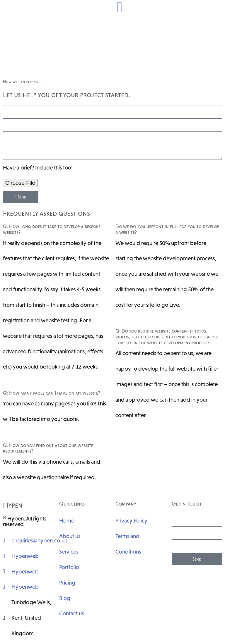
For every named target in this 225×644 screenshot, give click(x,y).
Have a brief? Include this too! (38, 167)
